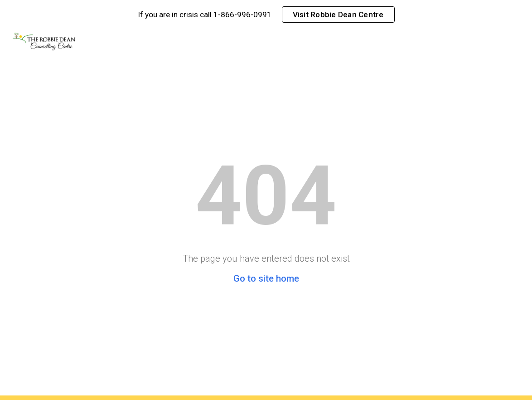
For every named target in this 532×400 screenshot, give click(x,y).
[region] (266, 15)
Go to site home (266, 278)
